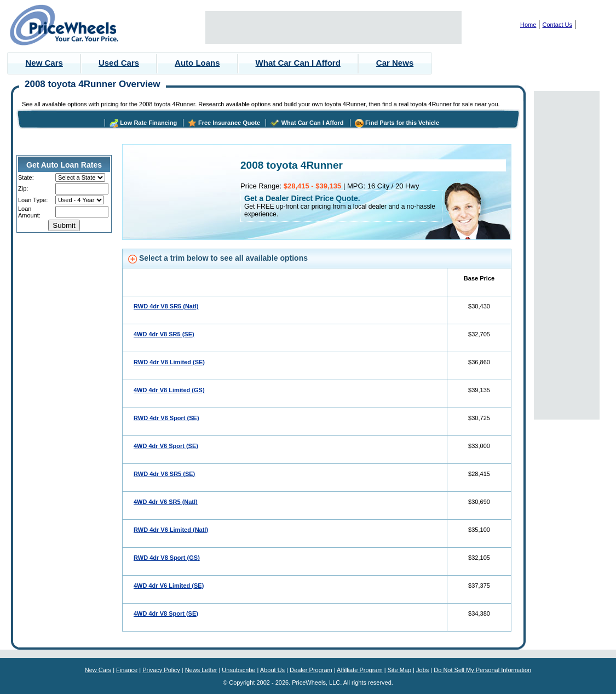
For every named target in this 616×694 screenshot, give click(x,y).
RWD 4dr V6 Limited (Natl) (171, 530)
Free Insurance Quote (229, 123)
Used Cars (119, 63)
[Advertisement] (333, 27)
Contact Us (557, 25)
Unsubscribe (238, 670)
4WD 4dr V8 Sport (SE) (166, 613)
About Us (272, 670)
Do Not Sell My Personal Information (482, 670)
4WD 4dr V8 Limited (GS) (169, 390)
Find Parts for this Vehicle (402, 123)
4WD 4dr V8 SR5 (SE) (164, 334)
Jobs (422, 670)
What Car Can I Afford (298, 63)
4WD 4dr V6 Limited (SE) (169, 586)
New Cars (44, 63)
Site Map (399, 670)
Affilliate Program (360, 670)
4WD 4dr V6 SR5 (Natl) (166, 502)
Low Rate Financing (148, 123)
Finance (127, 670)
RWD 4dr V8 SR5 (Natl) (166, 306)
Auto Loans (197, 63)
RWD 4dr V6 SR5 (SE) (164, 474)
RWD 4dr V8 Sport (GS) (167, 558)
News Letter (201, 670)
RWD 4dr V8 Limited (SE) (169, 362)
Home (528, 25)
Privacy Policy (161, 670)
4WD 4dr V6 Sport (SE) (166, 446)
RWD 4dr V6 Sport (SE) (166, 418)
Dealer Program (311, 670)
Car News (395, 63)
